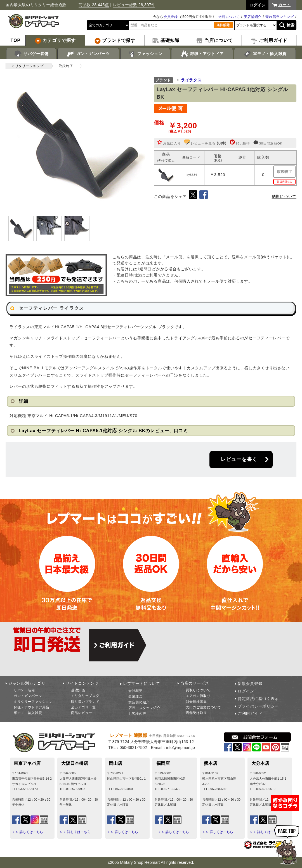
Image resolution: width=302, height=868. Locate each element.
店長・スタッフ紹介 (144, 708)
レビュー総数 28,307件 (134, 5)
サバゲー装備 (31, 54)
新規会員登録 (250, 683)
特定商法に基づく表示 (258, 699)
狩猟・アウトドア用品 (31, 707)
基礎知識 (78, 690)
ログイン (246, 691)
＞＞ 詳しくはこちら (28, 832)
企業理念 (135, 696)
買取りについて (198, 690)
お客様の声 (137, 714)
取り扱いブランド (85, 702)
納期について (284, 197)
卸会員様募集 (196, 702)
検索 (291, 25)
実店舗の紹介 (139, 702)
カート (284, 5)
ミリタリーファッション (33, 702)
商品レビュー (82, 713)
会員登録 (171, 17)
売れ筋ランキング (280, 17)
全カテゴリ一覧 (83, 707)
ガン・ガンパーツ (88, 54)
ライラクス (191, 80)
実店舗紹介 (253, 17)
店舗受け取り (196, 713)
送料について (229, 17)
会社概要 (135, 691)
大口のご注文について (203, 707)
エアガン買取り (198, 696)
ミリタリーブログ (85, 696)
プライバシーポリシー (258, 706)
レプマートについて (141, 683)
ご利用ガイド (250, 713)
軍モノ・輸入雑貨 (265, 54)
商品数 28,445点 (94, 5)
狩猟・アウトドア (202, 54)
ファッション (145, 54)
